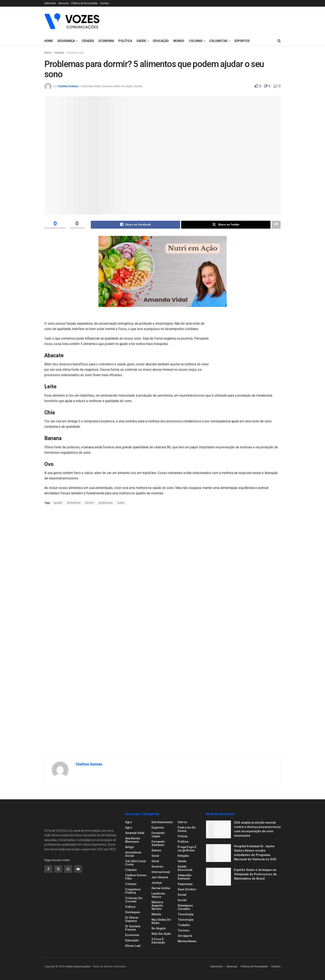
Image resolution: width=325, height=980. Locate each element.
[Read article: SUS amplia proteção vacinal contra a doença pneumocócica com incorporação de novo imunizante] (218, 830)
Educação (132, 941)
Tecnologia (186, 914)
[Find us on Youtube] (78, 869)
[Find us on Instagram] (68, 869)
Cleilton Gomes (68, 86)
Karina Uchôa (161, 888)
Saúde (182, 861)
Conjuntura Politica (133, 891)
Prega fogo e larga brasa (187, 849)
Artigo (130, 847)
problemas (106, 503)
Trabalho (184, 925)
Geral (155, 856)
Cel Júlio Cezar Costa (136, 863)
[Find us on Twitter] (58, 869)
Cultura (130, 907)
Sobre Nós (50, 3)
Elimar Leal (133, 946)
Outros (182, 822)
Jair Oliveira (160, 878)
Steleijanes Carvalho (185, 907)
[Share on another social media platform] (276, 225)
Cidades (88, 41)
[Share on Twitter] (226, 225)
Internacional (161, 872)
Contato (104, 3)
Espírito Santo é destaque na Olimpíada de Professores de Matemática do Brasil (255, 874)
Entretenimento (162, 822)
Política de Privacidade (84, 3)
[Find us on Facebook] (48, 869)
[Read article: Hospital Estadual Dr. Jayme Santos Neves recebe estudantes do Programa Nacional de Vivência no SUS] (218, 853)
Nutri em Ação (161, 934)
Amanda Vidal (75, 53)
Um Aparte (185, 936)
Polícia (183, 836)
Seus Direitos (187, 890)
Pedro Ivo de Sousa (187, 829)
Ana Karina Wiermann (133, 840)
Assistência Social (133, 854)
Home (49, 41)
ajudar (58, 503)
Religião (183, 856)
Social (182, 895)
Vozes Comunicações (78, 967)
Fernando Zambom (158, 843)
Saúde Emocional (185, 868)
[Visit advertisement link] (250, 345)
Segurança (66, 41)
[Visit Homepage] (72, 21)
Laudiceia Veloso (158, 895)
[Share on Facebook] (135, 225)
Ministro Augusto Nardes (157, 906)
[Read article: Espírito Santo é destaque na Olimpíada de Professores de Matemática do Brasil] (218, 877)
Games (156, 851)
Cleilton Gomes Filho (136, 877)
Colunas (59, 53)
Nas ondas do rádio (161, 921)
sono (121, 503)
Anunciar (64, 3)
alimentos (74, 503)
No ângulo (159, 929)
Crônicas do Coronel (134, 900)
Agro (129, 822)
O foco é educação (158, 941)
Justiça (157, 883)
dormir (90, 503)
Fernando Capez (158, 835)
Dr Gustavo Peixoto (133, 928)
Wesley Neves (187, 941)
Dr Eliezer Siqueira (132, 919)
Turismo (184, 931)
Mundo (156, 914)
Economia (132, 935)
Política (183, 842)
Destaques (133, 912)
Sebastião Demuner (185, 877)
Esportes (158, 828)
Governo (157, 867)
